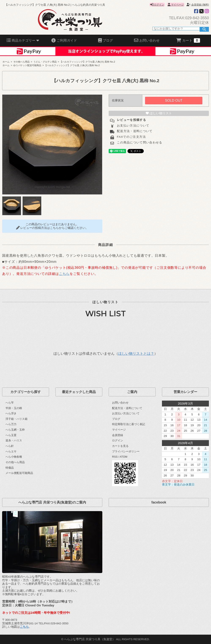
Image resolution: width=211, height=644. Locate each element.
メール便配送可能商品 (19, 473)
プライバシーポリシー (126, 451)
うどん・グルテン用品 (45, 62)
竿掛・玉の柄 (14, 408)
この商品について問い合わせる (139, 143)
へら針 (10, 446)
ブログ (116, 419)
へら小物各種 (14, 457)
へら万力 (11, 424)
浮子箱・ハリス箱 (16, 419)
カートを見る (120, 446)
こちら (64, 274)
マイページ (176, 5)
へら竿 (10, 403)
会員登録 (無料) (198, 5)
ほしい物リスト (159, 113)
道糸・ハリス (14, 440)
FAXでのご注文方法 (131, 137)
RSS (115, 457)
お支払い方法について (133, 126)
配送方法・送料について (134, 131)
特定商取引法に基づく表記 (129, 424)
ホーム (6, 62)
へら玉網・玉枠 (15, 430)
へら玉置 (11, 435)
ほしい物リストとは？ (136, 354)
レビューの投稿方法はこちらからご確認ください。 (52, 228)
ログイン (157, 5)
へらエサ (11, 451)
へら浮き (11, 413)
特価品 (10, 468)
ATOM (123, 457)
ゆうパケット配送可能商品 (27, 65)
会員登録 (118, 435)
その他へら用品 (21, 62)
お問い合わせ (120, 403)
